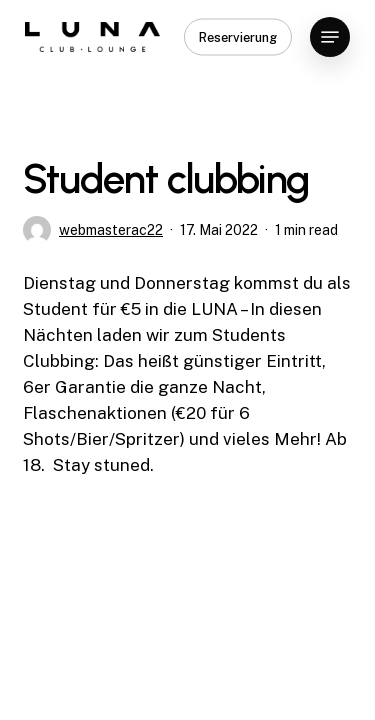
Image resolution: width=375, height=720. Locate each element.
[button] (330, 37)
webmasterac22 (111, 230)
